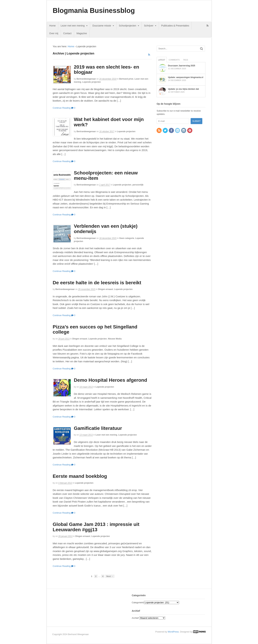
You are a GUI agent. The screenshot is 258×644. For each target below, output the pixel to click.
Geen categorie (127, 238)
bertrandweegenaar (86, 79)
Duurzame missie (102, 26)
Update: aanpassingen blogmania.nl (186, 77)
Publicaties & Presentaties (175, 26)
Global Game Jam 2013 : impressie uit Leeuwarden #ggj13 (96, 527)
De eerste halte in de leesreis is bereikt (97, 283)
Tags (186, 60)
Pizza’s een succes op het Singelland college (95, 329)
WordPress (173, 632)
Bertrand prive (126, 79)
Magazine (82, 33)
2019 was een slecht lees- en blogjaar (107, 70)
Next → (110, 576)
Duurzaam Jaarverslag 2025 (182, 66)
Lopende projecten (92, 82)
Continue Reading (62, 108)
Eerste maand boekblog (80, 476)
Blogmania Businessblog (94, 10)
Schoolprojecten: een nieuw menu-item (106, 175)
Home (53, 26)
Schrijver (149, 26)
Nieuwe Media (115, 339)
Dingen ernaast (106, 289)
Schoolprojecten (128, 26)
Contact (67, 33)
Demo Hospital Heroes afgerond (111, 380)
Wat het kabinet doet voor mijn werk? (109, 122)
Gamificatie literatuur (98, 428)
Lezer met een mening (73, 26)
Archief (135, 618)
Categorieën (138, 602)
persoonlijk (138, 185)
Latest (162, 60)
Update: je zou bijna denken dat (183, 89)
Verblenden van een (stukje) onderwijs (106, 229)
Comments (174, 60)
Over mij (54, 33)
